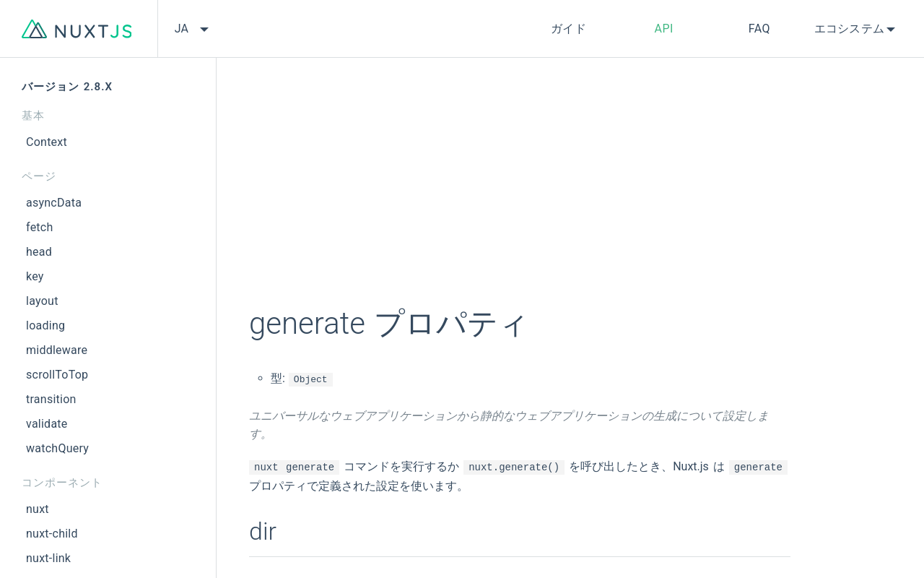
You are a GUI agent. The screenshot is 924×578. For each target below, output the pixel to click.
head (39, 252)
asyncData (54, 203)
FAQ (759, 29)
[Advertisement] (520, 191)
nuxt (38, 509)
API (664, 29)
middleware (57, 350)
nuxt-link (48, 558)
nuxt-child (52, 534)
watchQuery (57, 448)
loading (45, 325)
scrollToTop (57, 375)
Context (47, 142)
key (35, 276)
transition (51, 399)
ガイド (569, 29)
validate (47, 424)
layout (42, 301)
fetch (40, 227)
